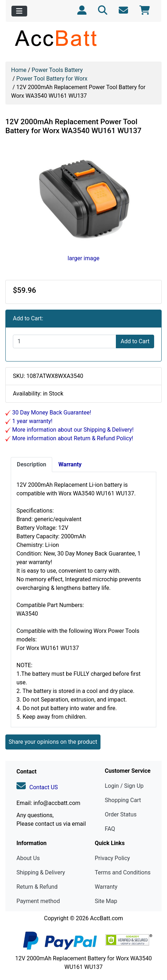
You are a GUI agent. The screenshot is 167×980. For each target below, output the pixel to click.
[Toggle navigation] (19, 11)
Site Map (106, 901)
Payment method (38, 901)
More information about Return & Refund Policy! (72, 438)
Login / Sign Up (124, 786)
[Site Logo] (83, 38)
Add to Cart (135, 341)
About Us (28, 858)
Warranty (106, 887)
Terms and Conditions (123, 872)
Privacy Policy (112, 858)
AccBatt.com (107, 918)
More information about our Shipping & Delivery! (72, 430)
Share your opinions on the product (53, 742)
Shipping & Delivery (41, 872)
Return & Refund (37, 887)
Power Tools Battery (57, 70)
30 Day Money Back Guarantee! (51, 413)
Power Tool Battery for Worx (52, 79)
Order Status (121, 814)
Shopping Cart (123, 800)
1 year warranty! (32, 421)
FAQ (110, 829)
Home (19, 70)
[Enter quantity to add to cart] (65, 341)
